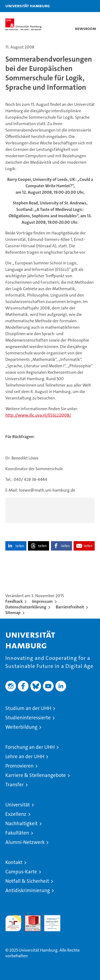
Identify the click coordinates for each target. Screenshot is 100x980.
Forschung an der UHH (30, 747)
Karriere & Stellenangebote (36, 775)
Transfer (15, 785)
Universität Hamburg (28, 6)
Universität (18, 805)
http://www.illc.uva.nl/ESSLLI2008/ (38, 415)
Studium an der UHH (28, 708)
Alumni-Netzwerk (25, 842)
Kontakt (14, 862)
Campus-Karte (21, 872)
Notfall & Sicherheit (27, 881)
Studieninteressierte (28, 718)
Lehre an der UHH (25, 756)
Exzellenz (16, 814)
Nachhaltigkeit (21, 823)
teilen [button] (20, 546)
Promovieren (19, 766)
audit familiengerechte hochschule (13, 923)
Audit (30, 918)
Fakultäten (17, 833)
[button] (79, 6)
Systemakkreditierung (72, 918)
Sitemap (13, 613)
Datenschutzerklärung (26, 607)
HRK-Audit (49, 921)
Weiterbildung (21, 727)
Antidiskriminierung (28, 890)
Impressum (42, 601)
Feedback (14, 601)
